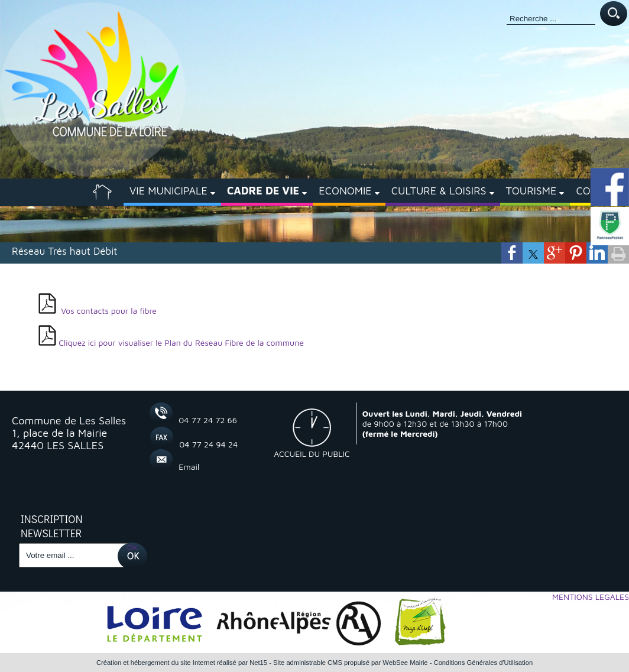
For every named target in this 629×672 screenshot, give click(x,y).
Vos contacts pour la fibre (110, 311)
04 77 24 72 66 (208, 420)
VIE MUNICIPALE (168, 191)
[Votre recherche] (551, 19)
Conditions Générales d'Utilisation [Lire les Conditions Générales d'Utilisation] (484, 663)
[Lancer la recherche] (614, 14)
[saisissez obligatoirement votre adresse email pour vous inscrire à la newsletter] (74, 555)
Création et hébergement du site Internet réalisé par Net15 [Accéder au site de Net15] (182, 663)
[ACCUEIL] (102, 192)
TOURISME (531, 191)
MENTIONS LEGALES (591, 597)
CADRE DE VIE (263, 191)
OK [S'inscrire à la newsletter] (133, 547)
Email (189, 467)
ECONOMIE (345, 191)
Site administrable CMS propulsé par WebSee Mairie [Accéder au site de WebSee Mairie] (351, 663)
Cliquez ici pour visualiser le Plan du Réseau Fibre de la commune (181, 343)
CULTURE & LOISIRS (439, 191)
